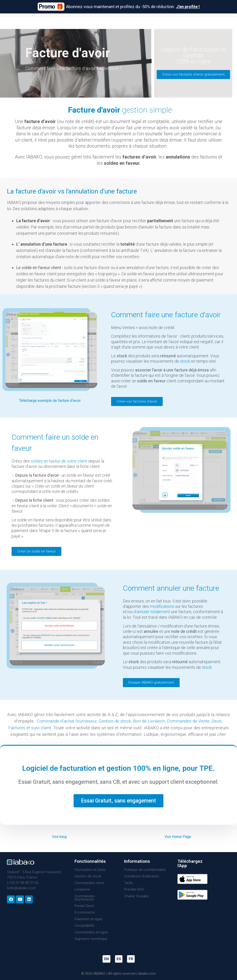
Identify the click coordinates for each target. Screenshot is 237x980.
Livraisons (82, 889)
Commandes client (89, 883)
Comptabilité (84, 926)
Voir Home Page (178, 837)
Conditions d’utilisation (142, 876)
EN (106, 959)
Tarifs (128, 883)
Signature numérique (91, 939)
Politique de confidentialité (145, 870)
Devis (217, 721)
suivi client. (42, 728)
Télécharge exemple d (37, 401)
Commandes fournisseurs (85, 898)
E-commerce (85, 912)
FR (131, 959)
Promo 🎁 (51, 7)
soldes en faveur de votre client (59, 461)
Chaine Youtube (136, 896)
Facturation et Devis (90, 870)
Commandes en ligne (91, 932)
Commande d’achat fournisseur (67, 721)
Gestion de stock (115, 721)
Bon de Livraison (149, 721)
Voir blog (59, 837)
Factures (17, 728)
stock (185, 361)
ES (119, 959)
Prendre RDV (134, 889)
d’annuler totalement (152, 612)
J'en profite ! (188, 7)
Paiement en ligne (89, 919)
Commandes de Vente (188, 721)
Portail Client (84, 906)
